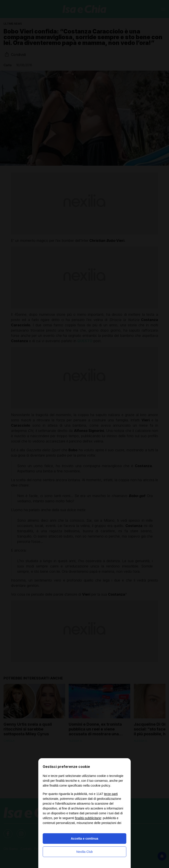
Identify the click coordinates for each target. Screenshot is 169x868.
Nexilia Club (85, 852)
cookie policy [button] (100, 785)
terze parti (111, 794)
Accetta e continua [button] (84, 839)
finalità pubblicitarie (88, 818)
